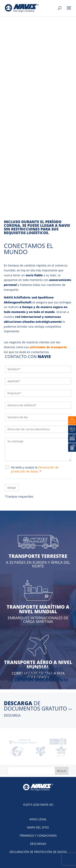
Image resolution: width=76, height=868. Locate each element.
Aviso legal (38, 819)
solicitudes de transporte (48, 347)
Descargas (38, 844)
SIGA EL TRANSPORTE (38, 675)
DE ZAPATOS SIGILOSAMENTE (38, 680)
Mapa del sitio (38, 827)
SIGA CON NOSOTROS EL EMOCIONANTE (38, 672)
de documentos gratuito (38, 709)
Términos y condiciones (38, 836)
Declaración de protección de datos (38, 852)
